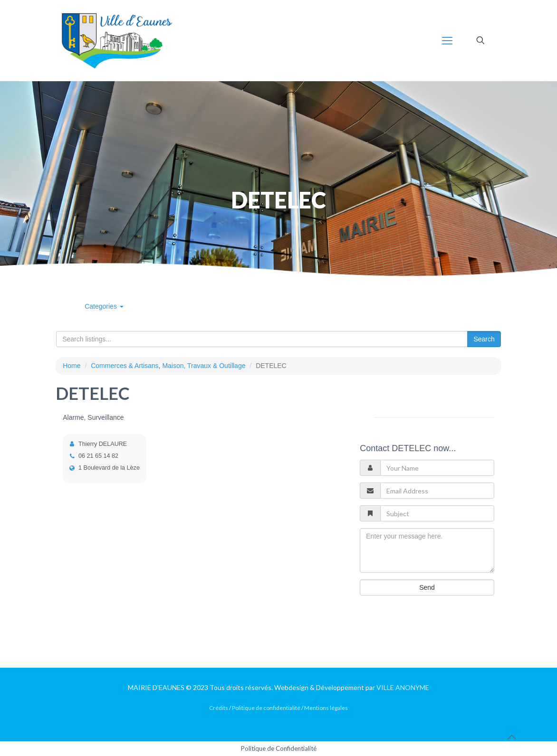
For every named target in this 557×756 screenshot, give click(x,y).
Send (427, 587)
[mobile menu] (447, 40)
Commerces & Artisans (125, 366)
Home (72, 366)
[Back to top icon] (511, 737)
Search (484, 339)
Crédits (219, 708)
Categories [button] (104, 306)
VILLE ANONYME (403, 687)
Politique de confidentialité (266, 708)
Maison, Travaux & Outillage (204, 366)
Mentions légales (326, 708)
